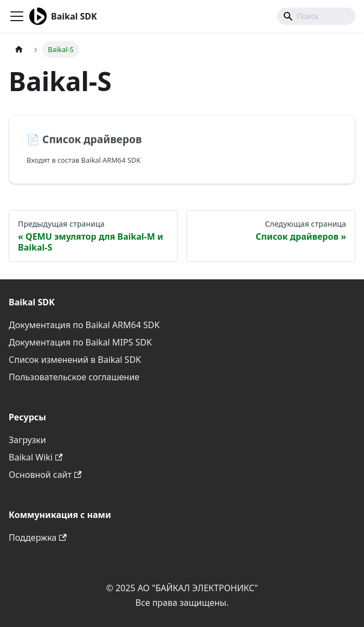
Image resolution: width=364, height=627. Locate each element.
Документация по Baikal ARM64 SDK (84, 325)
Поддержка (38, 538)
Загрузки (27, 440)
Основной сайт (45, 475)
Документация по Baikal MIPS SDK (80, 342)
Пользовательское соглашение (74, 377)
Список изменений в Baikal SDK (75, 360)
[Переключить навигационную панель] (17, 16)
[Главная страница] (19, 50)
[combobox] (316, 16)
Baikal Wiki (36, 457)
